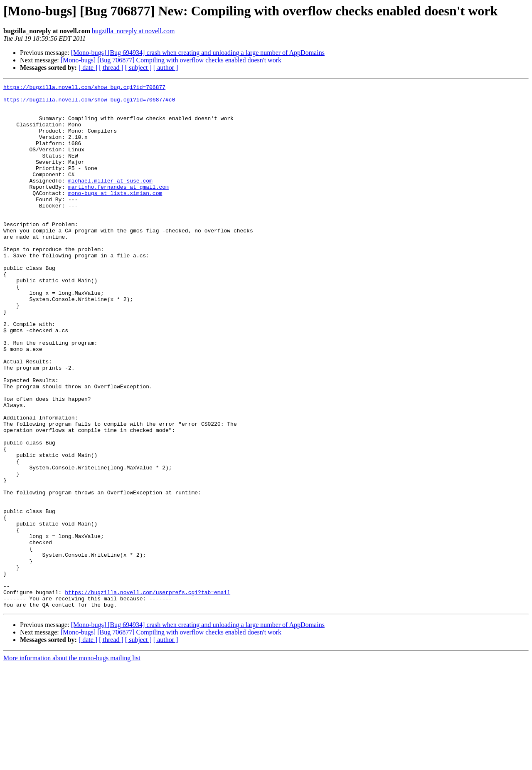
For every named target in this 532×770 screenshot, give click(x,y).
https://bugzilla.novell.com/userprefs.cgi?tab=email (148, 694)
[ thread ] (111, 68)
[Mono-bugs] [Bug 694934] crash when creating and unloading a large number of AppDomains (198, 53)
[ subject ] (138, 68)
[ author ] (166, 68)
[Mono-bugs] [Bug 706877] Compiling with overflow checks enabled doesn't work (171, 60)
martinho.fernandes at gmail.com (118, 208)
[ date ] (88, 68)
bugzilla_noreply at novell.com (133, 31)
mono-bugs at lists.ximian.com (115, 215)
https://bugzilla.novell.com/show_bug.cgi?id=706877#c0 (89, 103)
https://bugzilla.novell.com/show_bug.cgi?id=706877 (84, 88)
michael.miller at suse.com (110, 200)
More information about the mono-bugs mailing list (72, 763)
